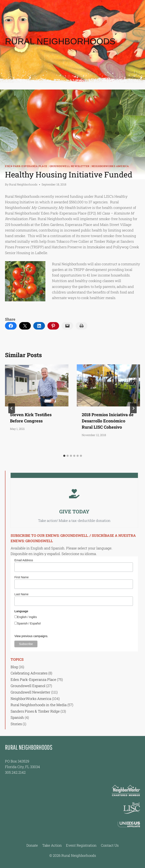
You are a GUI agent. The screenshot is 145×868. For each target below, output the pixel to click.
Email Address (24, 560)
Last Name (21, 594)
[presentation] (37, 385)
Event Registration (81, 845)
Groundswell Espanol (28, 686)
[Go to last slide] (12, 408)
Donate (32, 845)
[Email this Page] (25, 326)
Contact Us (110, 845)
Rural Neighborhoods (23, 184)
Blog (14, 667)
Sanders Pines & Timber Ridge (35, 711)
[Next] (133, 408)
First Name (21, 577)
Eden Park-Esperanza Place (26, 166)
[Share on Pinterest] (53, 326)
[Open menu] (136, 41)
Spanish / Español (29, 623)
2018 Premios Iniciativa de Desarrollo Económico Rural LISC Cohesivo (108, 421)
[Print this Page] (82, 326)
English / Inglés (27, 617)
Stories (16, 724)
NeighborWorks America (110, 166)
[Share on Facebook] (11, 326)
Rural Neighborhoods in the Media (39, 705)
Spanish (17, 717)
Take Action (52, 845)
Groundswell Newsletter (69, 166)
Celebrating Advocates (29, 673)
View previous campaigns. (31, 636)
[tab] (64, 456)
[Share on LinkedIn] (39, 326)
